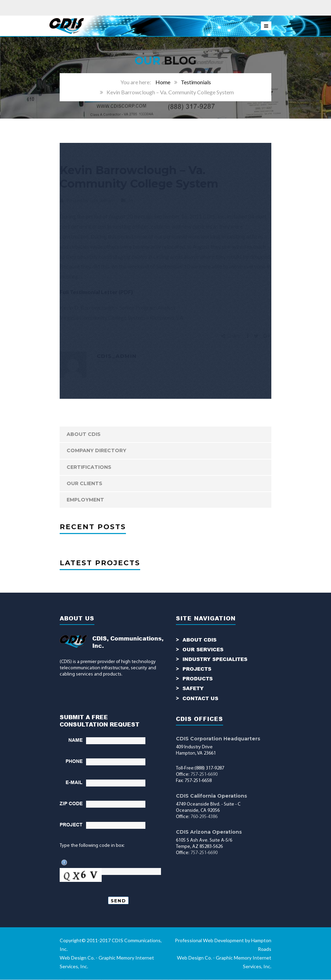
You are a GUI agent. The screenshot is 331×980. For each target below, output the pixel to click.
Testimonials (196, 82)
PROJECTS (197, 669)
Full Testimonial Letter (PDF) (96, 292)
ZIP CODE (71, 804)
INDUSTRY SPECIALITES (215, 659)
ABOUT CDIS (84, 434)
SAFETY (193, 689)
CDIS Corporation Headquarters (218, 739)
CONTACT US (200, 698)
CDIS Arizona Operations (209, 832)
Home (163, 82)
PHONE (74, 762)
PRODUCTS (198, 679)
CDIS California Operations (211, 796)
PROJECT (71, 825)
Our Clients (84, 483)
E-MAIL (74, 783)
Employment (85, 500)
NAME (75, 740)
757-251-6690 (204, 775)
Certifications (89, 467)
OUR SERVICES (203, 650)
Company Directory (96, 450)
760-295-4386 (204, 817)
